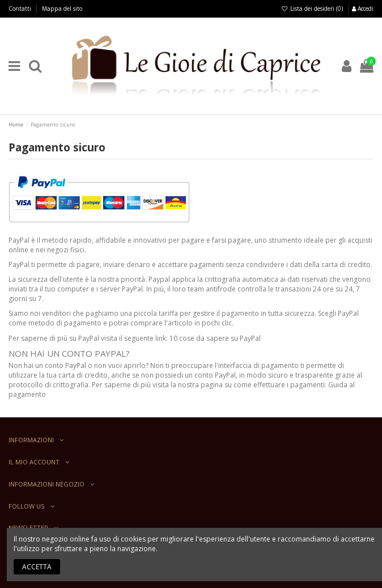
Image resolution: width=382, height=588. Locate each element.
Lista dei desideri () (313, 9)
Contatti (21, 9)
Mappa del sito (62, 9)
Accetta (37, 567)
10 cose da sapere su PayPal (215, 338)
